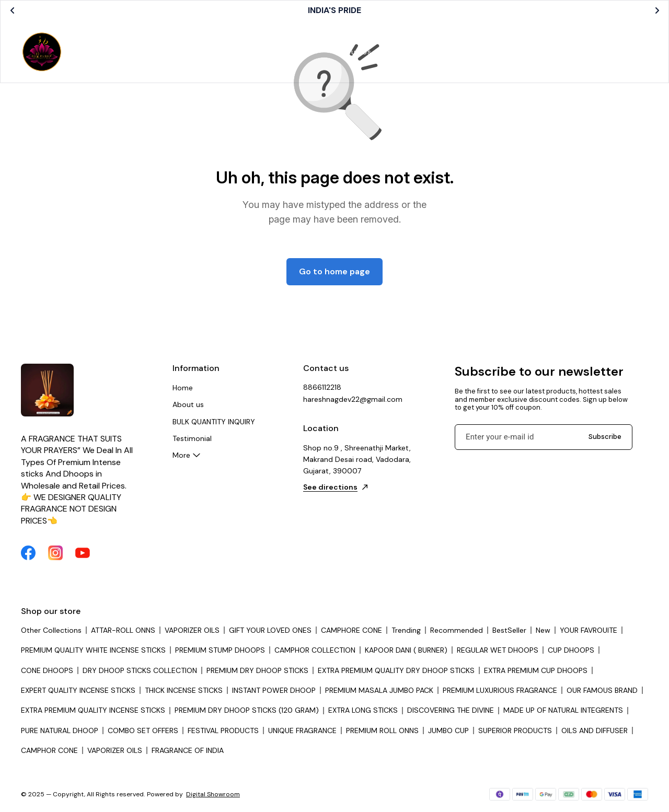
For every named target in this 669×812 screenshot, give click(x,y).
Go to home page (334, 271)
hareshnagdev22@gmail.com (353, 399)
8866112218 (322, 387)
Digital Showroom (213, 794)
